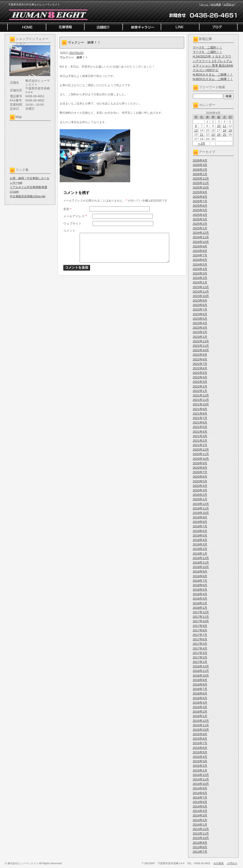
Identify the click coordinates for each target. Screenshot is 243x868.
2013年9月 (200, 843)
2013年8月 (200, 847)
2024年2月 (200, 278)
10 (219, 126)
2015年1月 (200, 770)
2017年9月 (200, 626)
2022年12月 (201, 341)
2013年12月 (201, 829)
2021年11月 (201, 400)
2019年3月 (200, 544)
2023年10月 (201, 296)
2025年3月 (200, 219)
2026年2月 (200, 170)
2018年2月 (200, 603)
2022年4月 (200, 377)
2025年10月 (201, 188)
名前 (67, 209)
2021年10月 (201, 404)
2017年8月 (200, 630)
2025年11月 (201, 183)
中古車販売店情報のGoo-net (28, 196)
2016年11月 (201, 671)
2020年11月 (201, 454)
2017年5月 (200, 644)
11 (224, 126)
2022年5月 (200, 373)
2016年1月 (200, 716)
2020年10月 (201, 459)
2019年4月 (200, 540)
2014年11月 (201, 779)
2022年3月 (200, 382)
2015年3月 (200, 761)
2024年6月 (200, 260)
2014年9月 (200, 788)
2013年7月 (200, 852)
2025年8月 (200, 197)
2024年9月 (200, 246)
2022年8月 (200, 359)
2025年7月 (200, 201)
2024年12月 (201, 233)
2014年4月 (200, 811)
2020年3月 (200, 490)
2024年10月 (201, 242)
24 (219, 135)
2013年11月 (201, 834)
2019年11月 (201, 508)
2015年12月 (201, 721)
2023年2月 (200, 332)
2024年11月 (201, 237)
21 (202, 135)
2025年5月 (200, 210)
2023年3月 (200, 328)
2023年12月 (201, 287)
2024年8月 (200, 251)
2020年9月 (200, 463)
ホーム (205, 4)
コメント (69, 231)
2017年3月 (200, 653)
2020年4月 (200, 486)
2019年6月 (200, 531)
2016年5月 (200, 698)
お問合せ (229, 4)
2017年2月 (200, 657)
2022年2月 (200, 386)
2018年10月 (201, 567)
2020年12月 (201, 450)
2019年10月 (201, 513)
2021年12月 (201, 395)
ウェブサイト (72, 224)
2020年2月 (200, 495)
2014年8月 (200, 793)
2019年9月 (200, 517)
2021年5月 (200, 427)
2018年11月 (201, 563)
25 (224, 135)
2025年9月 (200, 192)
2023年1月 (200, 337)
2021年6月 (200, 422)
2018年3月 (200, 599)
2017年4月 (200, 648)
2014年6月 (200, 802)
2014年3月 (200, 815)
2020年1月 (200, 499)
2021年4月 (200, 432)
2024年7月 (200, 255)
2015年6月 (200, 748)
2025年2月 (200, 224)
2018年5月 (200, 590)
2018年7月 (200, 581)
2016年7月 (200, 689)
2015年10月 (201, 730)
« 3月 (202, 143)
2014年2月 (200, 820)
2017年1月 (200, 662)
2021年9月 (200, 409)
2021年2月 (200, 441)
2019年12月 (201, 504)
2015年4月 (200, 757)
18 (224, 130)
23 (213, 135)
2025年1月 (200, 228)
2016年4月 (200, 703)
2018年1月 (200, 608)
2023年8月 (200, 305)
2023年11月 (201, 292)
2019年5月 (200, 535)
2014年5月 (200, 806)
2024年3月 (200, 273)
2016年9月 (200, 680)
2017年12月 (201, 612)
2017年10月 (201, 621)
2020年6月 (200, 477)
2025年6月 (200, 206)
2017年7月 (200, 635)
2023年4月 (200, 323)
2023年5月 (200, 319)
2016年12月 (201, 666)
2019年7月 (200, 526)
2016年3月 (200, 707)
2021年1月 (200, 445)
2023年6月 (200, 314)
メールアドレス (75, 216)
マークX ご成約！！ (208, 47)
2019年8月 (200, 522)
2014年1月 (200, 825)
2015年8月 (200, 739)
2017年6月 (200, 639)
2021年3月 (200, 436)
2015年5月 (200, 752)
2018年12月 (201, 558)
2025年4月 (200, 215)
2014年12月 (201, 775)
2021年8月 (200, 414)
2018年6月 (200, 585)
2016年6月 (200, 693)
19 (230, 130)
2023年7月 (200, 309)
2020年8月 (200, 468)
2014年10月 (201, 784)
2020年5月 (200, 481)
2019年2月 (200, 549)
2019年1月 (200, 554)
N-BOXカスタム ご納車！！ (213, 75)
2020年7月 (200, 472)
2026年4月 (200, 160)
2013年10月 (201, 838)
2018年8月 (200, 576)
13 (196, 130)
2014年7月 (200, 797)
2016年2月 (200, 712)
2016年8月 (200, 684)
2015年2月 (200, 766)
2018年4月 (200, 594)
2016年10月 (201, 676)
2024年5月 (200, 264)
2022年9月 (200, 355)
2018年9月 (200, 571)
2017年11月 (201, 617)
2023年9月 (200, 301)
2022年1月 (200, 391)
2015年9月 (200, 734)
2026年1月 (200, 174)
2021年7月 (200, 418)
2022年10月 (201, 350)
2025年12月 (201, 179)
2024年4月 (200, 269)
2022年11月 (201, 346)
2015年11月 (201, 725)
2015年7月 (200, 743)
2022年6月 (200, 368)
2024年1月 (200, 282)
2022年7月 (200, 364)
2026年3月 (200, 165)
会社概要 (216, 4)
